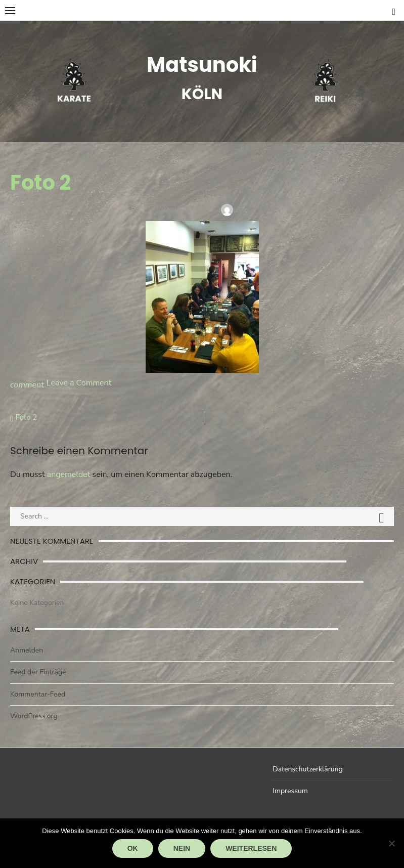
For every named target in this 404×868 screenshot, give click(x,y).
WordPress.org (34, 716)
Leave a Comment (79, 383)
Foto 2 (27, 417)
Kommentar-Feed (38, 694)
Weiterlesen (251, 848)
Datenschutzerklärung (307, 769)
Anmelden (27, 650)
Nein (182, 848)
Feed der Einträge (38, 672)
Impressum (290, 791)
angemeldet (69, 474)
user (240, 210)
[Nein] (391, 843)
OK (133, 848)
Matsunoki (202, 65)
